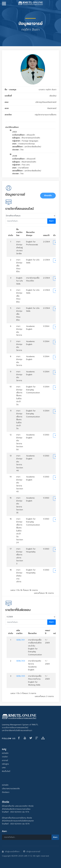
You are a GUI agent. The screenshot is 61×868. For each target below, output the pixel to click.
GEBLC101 (20, 640)
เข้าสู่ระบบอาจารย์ (32, 851)
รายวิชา (5, 757)
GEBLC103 (21, 661)
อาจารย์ (5, 760)
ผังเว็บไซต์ (6, 771)
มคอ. (4, 768)
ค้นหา (51, 221)
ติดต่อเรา (6, 792)
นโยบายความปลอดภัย (11, 789)
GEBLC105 (21, 676)
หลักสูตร (5, 764)
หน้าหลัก (5, 753)
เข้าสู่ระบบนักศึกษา (11, 851)
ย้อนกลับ (48, 196)
